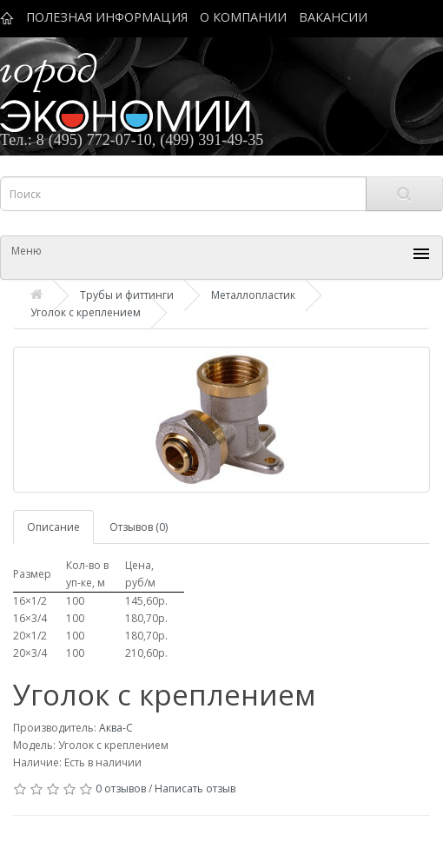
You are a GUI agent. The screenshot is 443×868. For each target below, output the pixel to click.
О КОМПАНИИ (243, 17)
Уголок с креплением (86, 312)
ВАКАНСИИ (333, 17)
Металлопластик (253, 295)
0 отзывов (121, 788)
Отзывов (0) (139, 527)
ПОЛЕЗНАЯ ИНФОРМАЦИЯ (107, 17)
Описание (53, 527)
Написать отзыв (195, 788)
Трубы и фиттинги (127, 295)
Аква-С (116, 728)
